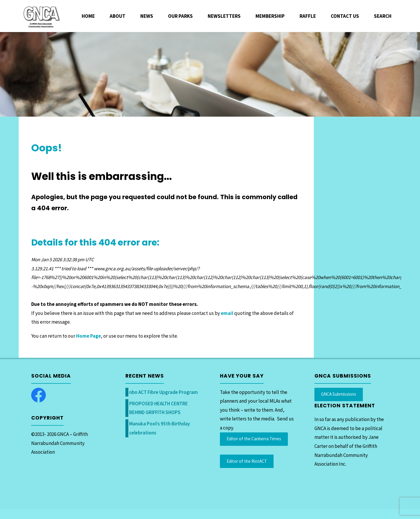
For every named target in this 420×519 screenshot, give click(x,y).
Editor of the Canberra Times (254, 439)
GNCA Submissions (339, 394)
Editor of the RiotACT (247, 461)
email (227, 313)
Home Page (89, 336)
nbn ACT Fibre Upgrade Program (163, 392)
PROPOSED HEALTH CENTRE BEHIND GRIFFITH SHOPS (159, 408)
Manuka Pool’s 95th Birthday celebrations (160, 428)
